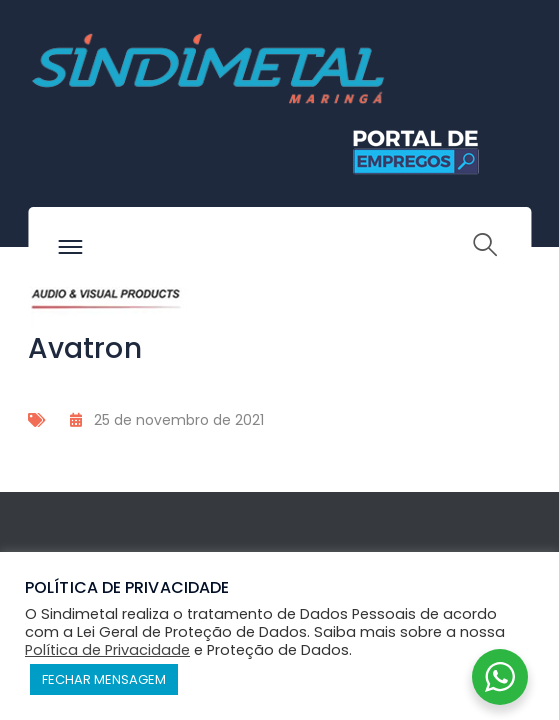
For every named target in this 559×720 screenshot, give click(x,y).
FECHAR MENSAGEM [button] (104, 679)
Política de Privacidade (107, 650)
